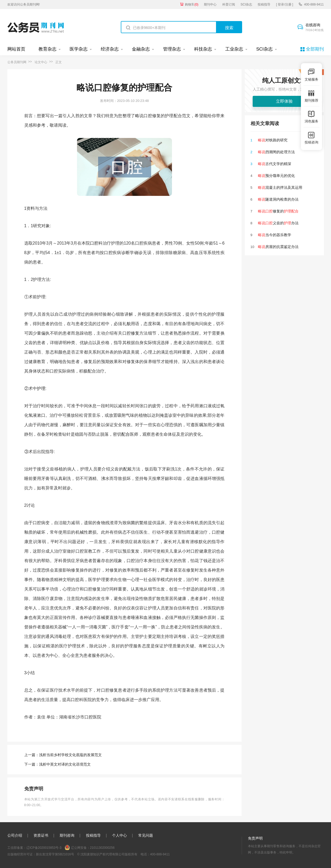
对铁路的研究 (273, 140)
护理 (41, 388)
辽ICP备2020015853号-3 (44, 848)
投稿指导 (264, 4)
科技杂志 (203, 49)
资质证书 (41, 835)
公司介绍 (15, 835)
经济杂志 (110, 49)
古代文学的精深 (275, 164)
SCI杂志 (246, 4)
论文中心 (41, 62)
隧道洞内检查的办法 (278, 199)
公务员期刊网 (17, 62)
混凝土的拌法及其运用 (280, 187)
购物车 (192, 4)
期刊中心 (210, 4)
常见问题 (146, 835)
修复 (135, 333)
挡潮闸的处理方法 (276, 152)
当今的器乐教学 (275, 235)
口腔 (94, 243)
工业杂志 (234, 49)
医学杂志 (79, 49)
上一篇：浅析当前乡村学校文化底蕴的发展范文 (63, 755)
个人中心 (119, 835)
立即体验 (284, 101)
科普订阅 (229, 4)
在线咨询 (315, 28)
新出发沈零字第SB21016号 (55, 854)
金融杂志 (141, 49)
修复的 (278, 211)
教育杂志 (47, 49)
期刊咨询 (67, 835)
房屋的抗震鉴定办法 (278, 247)
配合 (126, 434)
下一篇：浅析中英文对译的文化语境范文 (57, 764)
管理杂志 (172, 49)
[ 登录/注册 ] (285, 4)
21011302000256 (102, 848)
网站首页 (16, 49)
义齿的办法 (278, 223)
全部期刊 (315, 49)
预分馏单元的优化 (276, 176)
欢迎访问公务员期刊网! (24, 4)
